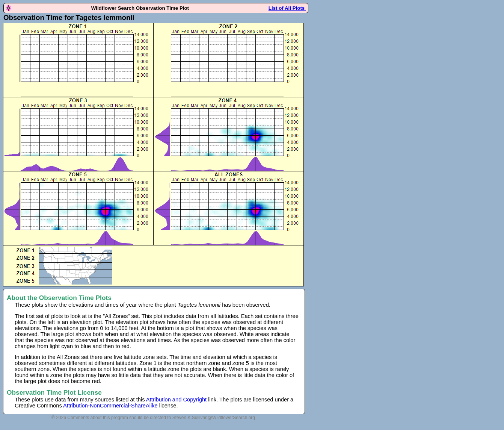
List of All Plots (287, 8)
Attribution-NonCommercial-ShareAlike (110, 406)
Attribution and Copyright (176, 400)
